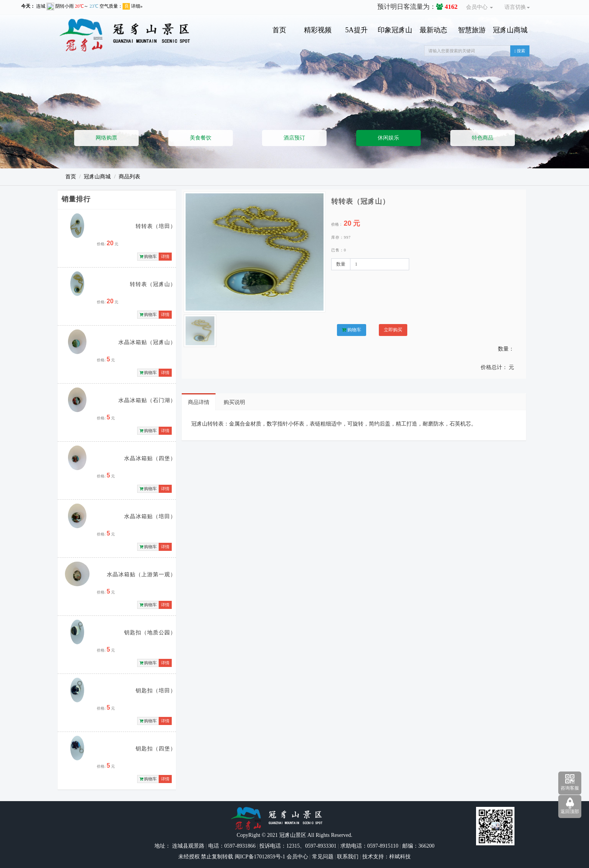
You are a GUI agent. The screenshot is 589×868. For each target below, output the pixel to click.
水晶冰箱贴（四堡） (150, 458)
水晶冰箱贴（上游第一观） (141, 575)
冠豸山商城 (510, 30)
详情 (165, 256)
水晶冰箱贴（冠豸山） (147, 342)
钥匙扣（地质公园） (150, 633)
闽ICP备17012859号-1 (259, 857)
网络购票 (106, 138)
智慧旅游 (472, 30)
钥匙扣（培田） (156, 691)
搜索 (520, 51)
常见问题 (323, 857)
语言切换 (517, 7)
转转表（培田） (156, 226)
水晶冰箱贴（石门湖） (147, 400)
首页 (279, 30)
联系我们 (348, 857)
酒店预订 (294, 138)
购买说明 (234, 402)
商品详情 (199, 402)
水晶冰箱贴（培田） (150, 516)
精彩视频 (318, 30)
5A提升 (357, 30)
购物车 (148, 256)
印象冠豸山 (395, 30)
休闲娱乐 (388, 138)
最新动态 (433, 30)
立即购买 (393, 330)
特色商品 (483, 138)
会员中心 (479, 7)
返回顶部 (570, 811)
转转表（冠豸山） (153, 284)
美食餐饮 (201, 138)
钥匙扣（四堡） (156, 749)
